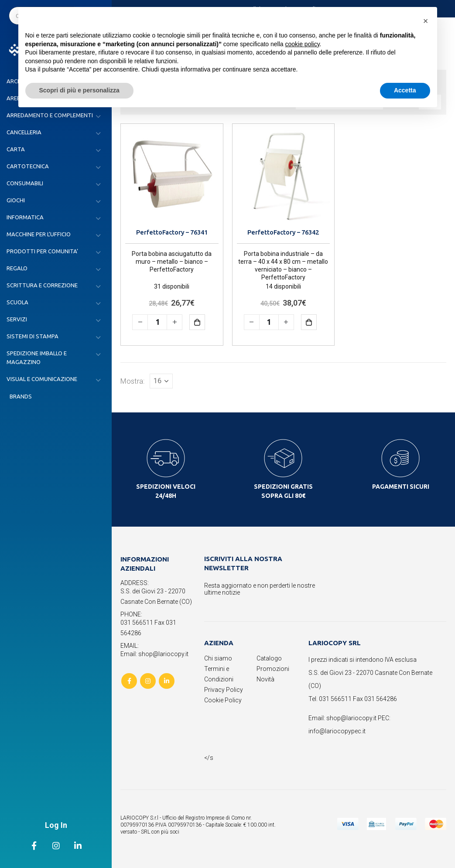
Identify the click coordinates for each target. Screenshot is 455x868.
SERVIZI (17, 319)
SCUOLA (17, 302)
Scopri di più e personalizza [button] (79, 90)
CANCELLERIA (24, 132)
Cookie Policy (223, 700)
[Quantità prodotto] (157, 322)
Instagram (148, 681)
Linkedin (167, 681)
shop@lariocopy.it (351, 718)
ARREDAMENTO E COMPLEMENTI (50, 115)
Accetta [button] (405, 90)
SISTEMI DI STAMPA (32, 336)
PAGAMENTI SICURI (401, 487)
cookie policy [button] (302, 44)
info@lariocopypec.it (337, 731)
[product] (172, 175)
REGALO (17, 268)
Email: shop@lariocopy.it (154, 654)
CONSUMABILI (25, 183)
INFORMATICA (25, 217)
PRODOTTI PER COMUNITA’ (42, 251)
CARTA (16, 149)
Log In (56, 825)
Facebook (129, 681)
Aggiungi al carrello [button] (204, 322)
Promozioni (273, 669)
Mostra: (133, 381)
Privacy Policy (224, 690)
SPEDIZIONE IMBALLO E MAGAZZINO (37, 357)
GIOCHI (16, 200)
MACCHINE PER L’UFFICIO (39, 234)
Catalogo (269, 658)
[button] (426, 21)
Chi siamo (218, 658)
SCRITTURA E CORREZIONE (42, 285)
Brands (21, 396)
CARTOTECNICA (28, 166)
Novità (265, 679)
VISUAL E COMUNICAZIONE (42, 379)
